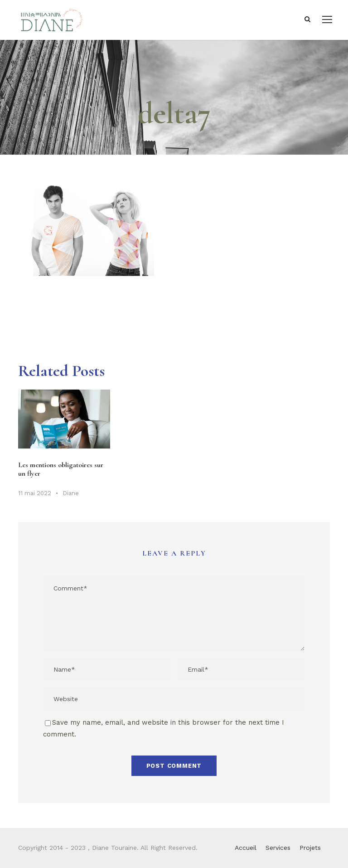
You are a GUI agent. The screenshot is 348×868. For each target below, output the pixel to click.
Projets (310, 848)
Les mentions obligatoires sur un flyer (61, 469)
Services (278, 848)
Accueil (246, 848)
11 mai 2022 (35, 493)
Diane (71, 493)
